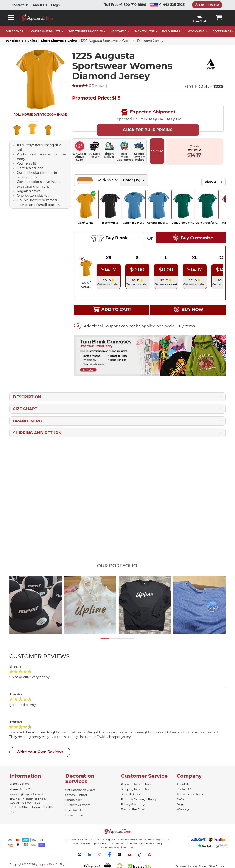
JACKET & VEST (144, 31)
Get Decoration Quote (81, 790)
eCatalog (183, 809)
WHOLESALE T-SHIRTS (46, 31)
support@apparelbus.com (28, 794)
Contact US (184, 789)
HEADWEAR (119, 31)
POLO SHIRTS (171, 31)
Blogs (55, 5)
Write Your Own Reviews (40, 752)
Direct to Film (75, 815)
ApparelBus (46, 864)
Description (27, 397)
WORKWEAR (196, 31)
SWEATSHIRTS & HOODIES (85, 31)
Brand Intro (28, 421)
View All (212, 182)
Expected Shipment (148, 112)
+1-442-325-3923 (168, 5)
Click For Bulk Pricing (148, 130)
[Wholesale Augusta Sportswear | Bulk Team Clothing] (211, 64)
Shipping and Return (37, 433)
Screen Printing (76, 795)
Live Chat (200, 18)
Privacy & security (133, 804)
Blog (180, 804)
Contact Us (20, 5)
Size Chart (25, 409)
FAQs (180, 799)
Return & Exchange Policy (139, 799)
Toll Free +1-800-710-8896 (125, 5)
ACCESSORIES (222, 31)
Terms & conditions (190, 794)
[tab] (48, 656)
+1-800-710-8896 (21, 784)
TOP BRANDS (14, 31)
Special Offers (130, 794)
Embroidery (74, 800)
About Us (40, 5)
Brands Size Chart (133, 809)
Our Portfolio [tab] (117, 566)
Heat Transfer (75, 810)
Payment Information (136, 784)
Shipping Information (136, 789)
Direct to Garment (78, 805)
